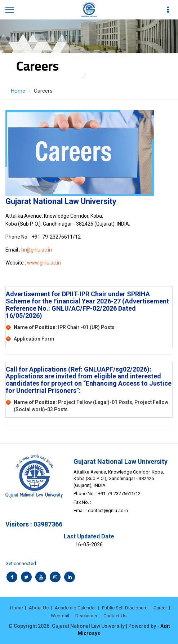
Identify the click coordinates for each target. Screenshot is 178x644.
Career (160, 608)
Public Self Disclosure (125, 608)
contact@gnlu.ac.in (108, 510)
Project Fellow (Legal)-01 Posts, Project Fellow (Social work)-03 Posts (91, 406)
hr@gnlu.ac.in (37, 250)
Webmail (60, 616)
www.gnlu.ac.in (44, 263)
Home (18, 91)
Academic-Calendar (75, 608)
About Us (39, 608)
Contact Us (115, 616)
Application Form (34, 339)
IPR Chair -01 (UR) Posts (64, 327)
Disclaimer (86, 616)
